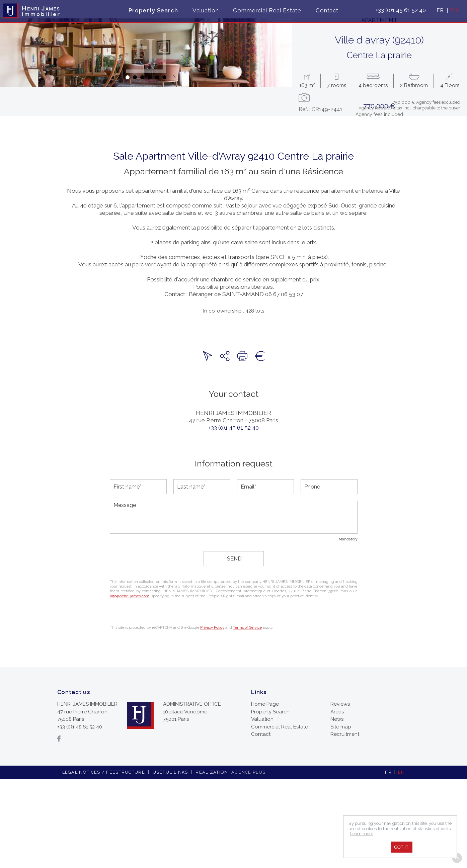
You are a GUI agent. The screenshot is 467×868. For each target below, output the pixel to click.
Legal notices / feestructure (104, 861)
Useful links (170, 861)
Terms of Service (247, 717)
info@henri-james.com (130, 685)
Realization (231, 861)
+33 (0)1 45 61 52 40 (234, 517)
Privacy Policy (212, 717)
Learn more (362, 834)
